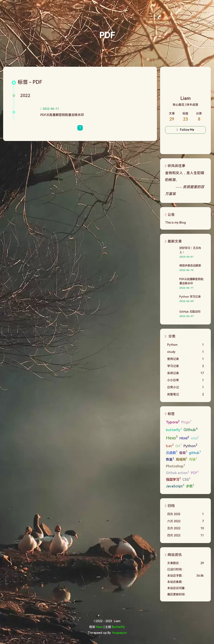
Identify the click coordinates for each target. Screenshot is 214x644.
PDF (195, 473)
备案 (183, 452)
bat (170, 446)
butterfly (174, 430)
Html (184, 438)
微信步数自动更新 (190, 266)
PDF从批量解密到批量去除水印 (62, 115)
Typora (173, 422)
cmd (195, 438)
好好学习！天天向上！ (190, 250)
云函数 (172, 452)
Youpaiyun (119, 633)
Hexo (172, 438)
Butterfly (118, 627)
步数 (190, 486)
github (195, 452)
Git (179, 446)
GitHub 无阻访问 (190, 312)
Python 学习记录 (190, 297)
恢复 (170, 459)
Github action (178, 473)
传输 (193, 459)
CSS (186, 479)
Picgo (186, 422)
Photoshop (175, 466)
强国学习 (173, 479)
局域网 (182, 459)
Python (190, 446)
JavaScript (175, 486)
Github (190, 430)
